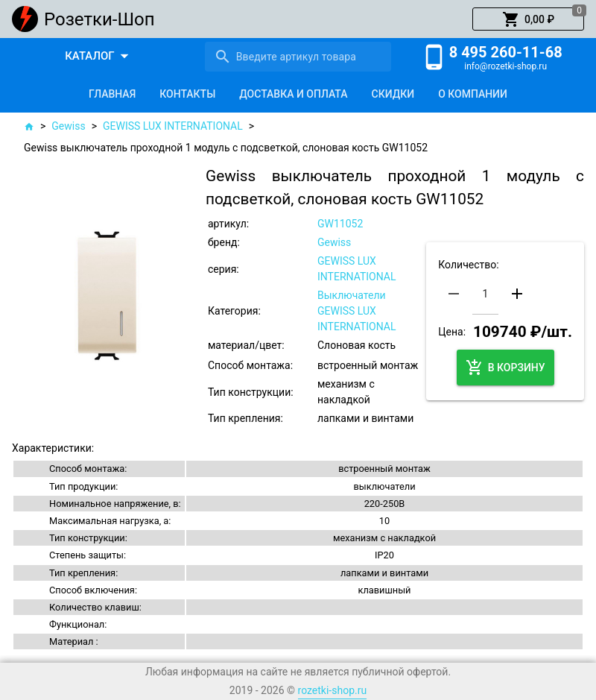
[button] (528, 19)
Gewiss (68, 126)
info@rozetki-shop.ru (505, 66)
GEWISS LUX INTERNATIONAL (173, 126)
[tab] (112, 94)
